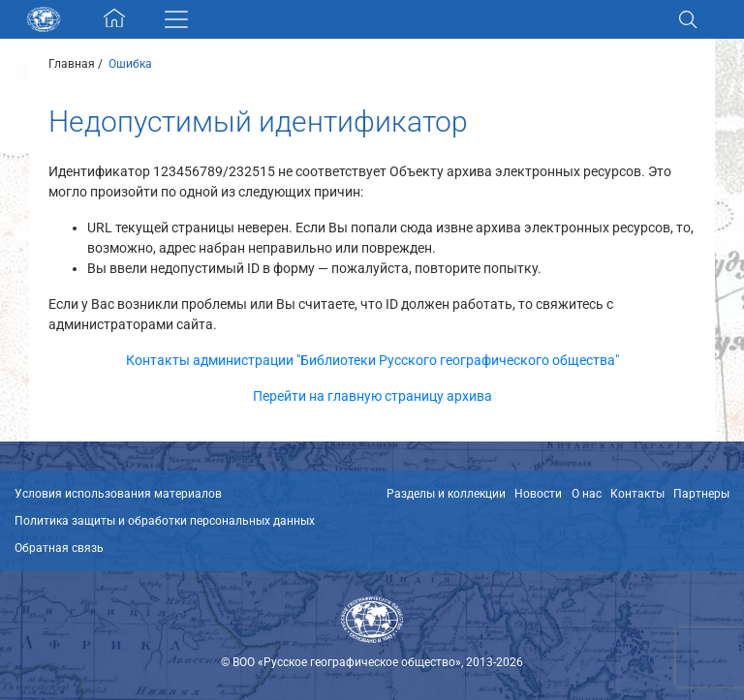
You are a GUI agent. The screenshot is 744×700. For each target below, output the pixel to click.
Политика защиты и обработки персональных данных (165, 521)
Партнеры (701, 494)
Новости (538, 494)
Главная (72, 64)
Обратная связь (59, 548)
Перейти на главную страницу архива (372, 396)
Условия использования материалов (118, 494)
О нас (587, 494)
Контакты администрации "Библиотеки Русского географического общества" (372, 360)
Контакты (637, 494)
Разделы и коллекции (446, 494)
